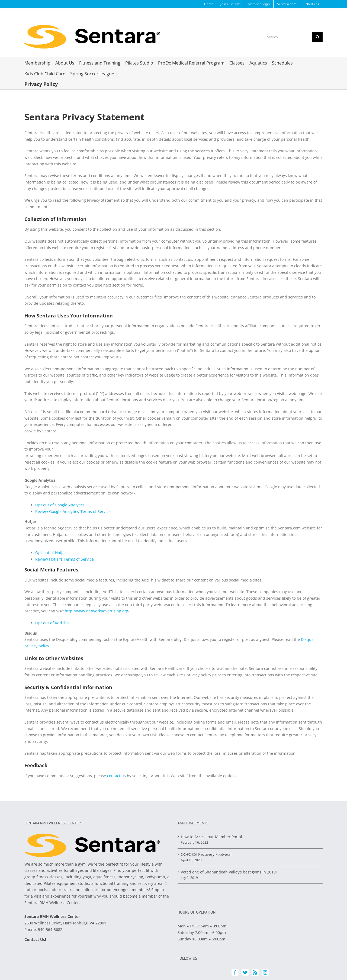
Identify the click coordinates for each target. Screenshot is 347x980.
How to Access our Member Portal (211, 837)
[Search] (317, 37)
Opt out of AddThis (52, 623)
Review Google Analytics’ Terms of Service (73, 511)
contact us (116, 776)
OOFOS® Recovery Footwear (206, 854)
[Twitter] (245, 972)
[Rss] (255, 972)
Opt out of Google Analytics (60, 505)
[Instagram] (265, 972)
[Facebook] (235, 972)
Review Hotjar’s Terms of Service (65, 559)
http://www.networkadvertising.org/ (97, 611)
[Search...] (287, 37)
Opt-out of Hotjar (51, 553)
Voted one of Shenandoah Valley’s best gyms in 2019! (229, 872)
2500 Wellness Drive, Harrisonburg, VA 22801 (65, 923)
